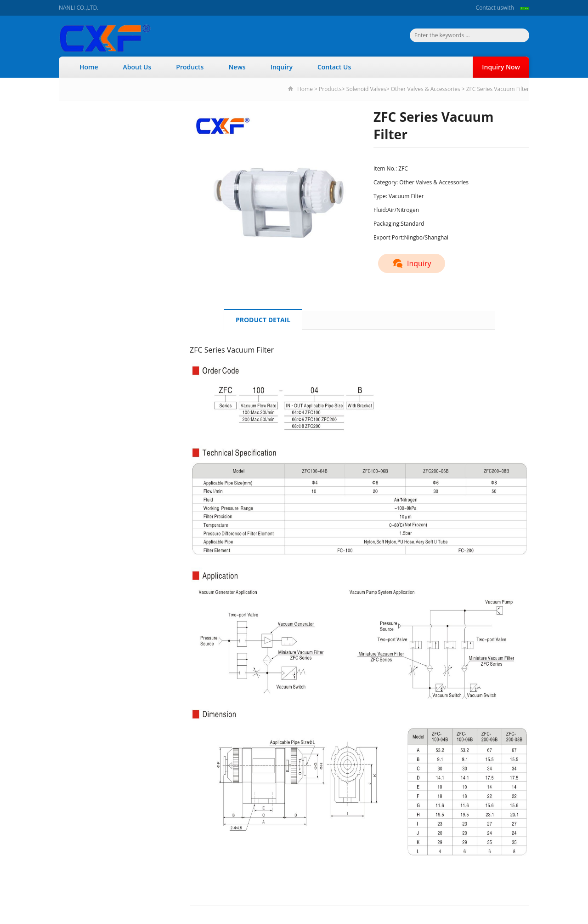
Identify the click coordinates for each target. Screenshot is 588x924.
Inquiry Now (501, 67)
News (237, 67)
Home (89, 67)
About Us (137, 67)
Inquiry (282, 67)
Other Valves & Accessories (426, 89)
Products (190, 67)
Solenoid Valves (366, 89)
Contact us (489, 8)
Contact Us (334, 67)
